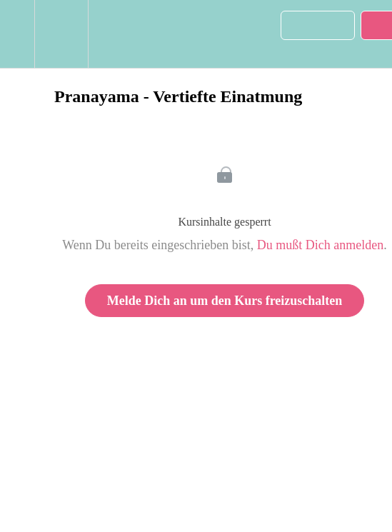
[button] (17, 34)
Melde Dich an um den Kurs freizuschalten (225, 301)
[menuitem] (61, 34)
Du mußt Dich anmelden (320, 245)
